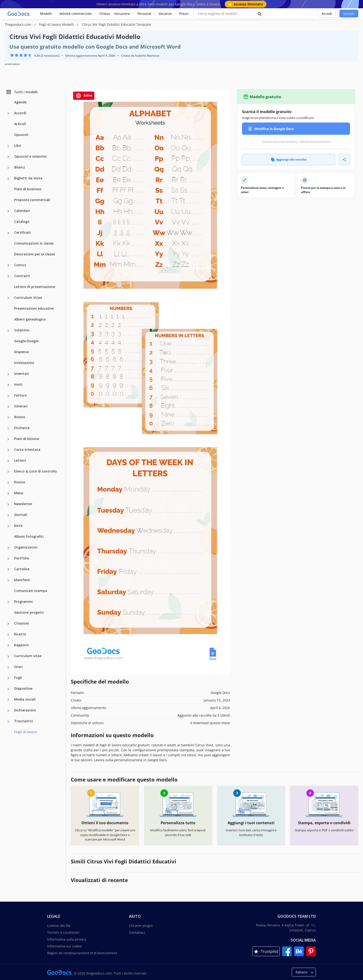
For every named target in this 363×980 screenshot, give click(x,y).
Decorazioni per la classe (35, 254)
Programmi (23, 602)
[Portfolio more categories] (8, 559)
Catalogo (22, 222)
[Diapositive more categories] (8, 689)
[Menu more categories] (8, 494)
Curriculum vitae (28, 656)
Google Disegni (26, 341)
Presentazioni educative (34, 308)
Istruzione (122, 14)
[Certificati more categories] (8, 233)
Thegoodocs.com (18, 24)
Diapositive (23, 688)
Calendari (22, 211)
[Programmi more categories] (8, 602)
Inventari (22, 374)
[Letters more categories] (8, 461)
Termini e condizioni (63, 932)
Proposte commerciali (32, 200)
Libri (18, 146)
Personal (144, 14)
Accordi (20, 113)
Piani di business (28, 189)
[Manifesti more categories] (8, 580)
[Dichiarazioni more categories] (8, 711)
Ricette (20, 634)
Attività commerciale (76, 14)
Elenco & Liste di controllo (35, 471)
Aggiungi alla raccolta (289, 159)
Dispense (21, 352)
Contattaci (137, 932)
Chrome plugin (141, 926)
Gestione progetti (29, 612)
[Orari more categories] (8, 667)
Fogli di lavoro (26, 732)
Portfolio (22, 558)
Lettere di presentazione (35, 287)
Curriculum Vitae (28, 298)
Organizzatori (26, 547)
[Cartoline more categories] (8, 570)
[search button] (260, 14)
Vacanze (165, 14)
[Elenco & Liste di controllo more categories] (8, 472)
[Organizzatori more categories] (8, 548)
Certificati (22, 232)
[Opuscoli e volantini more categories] (8, 157)
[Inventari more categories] (8, 374)
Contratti (22, 276)
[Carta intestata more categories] (8, 450)
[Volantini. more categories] (8, 331)
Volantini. (22, 330)
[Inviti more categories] (8, 385)
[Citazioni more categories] (8, 624)
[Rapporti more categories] (8, 646)
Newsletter (23, 504)
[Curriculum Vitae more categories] (8, 298)
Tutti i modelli (22, 92)
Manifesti (22, 580)
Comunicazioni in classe (34, 243)
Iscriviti (349, 14)
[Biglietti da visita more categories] (8, 179)
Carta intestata (27, 450)
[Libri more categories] (8, 146)
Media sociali (25, 699)
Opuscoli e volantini (30, 156)
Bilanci (20, 167)
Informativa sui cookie (65, 946)
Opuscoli (21, 135)
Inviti (18, 384)
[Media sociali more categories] (8, 700)
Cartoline (22, 569)
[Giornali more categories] (8, 515)
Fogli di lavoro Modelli (57, 24)
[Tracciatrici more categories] (8, 722)
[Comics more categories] (8, 266)
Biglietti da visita (28, 178)
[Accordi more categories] (8, 114)
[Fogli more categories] (8, 678)
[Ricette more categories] (8, 635)
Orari (18, 667)
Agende (20, 102)
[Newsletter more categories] (8, 504)
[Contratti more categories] (8, 276)
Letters (20, 460)
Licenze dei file (59, 926)
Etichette (22, 428)
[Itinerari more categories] (8, 407)
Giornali (21, 515)
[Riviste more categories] (8, 418)
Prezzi (184, 14)
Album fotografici (29, 536)
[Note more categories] (8, 526)
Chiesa (105, 14)
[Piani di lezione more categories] (8, 439)
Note (18, 526)
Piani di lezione (27, 439)
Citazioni (22, 623)
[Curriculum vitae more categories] (8, 656)
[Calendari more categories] (8, 211)
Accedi (327, 14)
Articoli (20, 124)
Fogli (18, 678)
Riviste (20, 417)
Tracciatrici (24, 721)
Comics (20, 265)
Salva (84, 96)
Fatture (20, 395)
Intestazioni (24, 363)
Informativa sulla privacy (67, 939)
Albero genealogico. (30, 319)
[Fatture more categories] (8, 396)
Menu (19, 493)
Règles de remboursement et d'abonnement (82, 953)
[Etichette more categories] (8, 428)
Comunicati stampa (31, 591)
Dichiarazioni (25, 710)
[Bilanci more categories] (8, 168)
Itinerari (21, 406)
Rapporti (21, 645)
